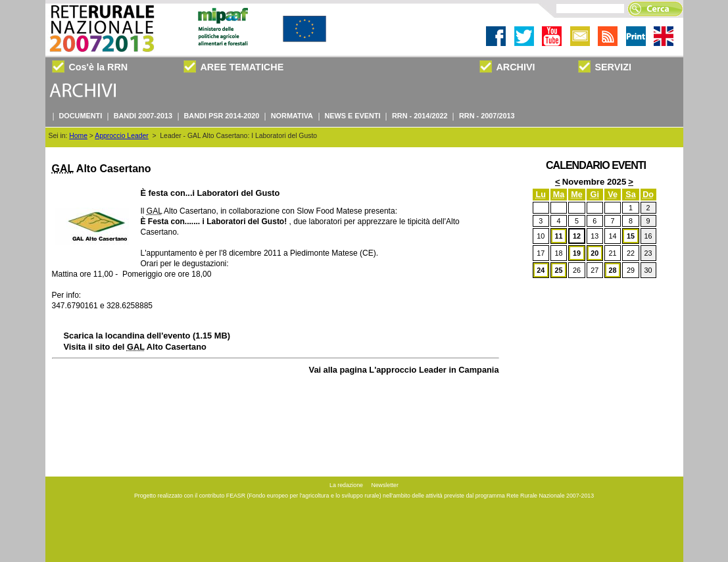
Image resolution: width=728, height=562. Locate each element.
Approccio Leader (121, 136)
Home (78, 136)
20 (595, 253)
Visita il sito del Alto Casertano (135, 347)
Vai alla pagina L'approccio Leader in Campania (404, 370)
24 (541, 270)
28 (613, 270)
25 (559, 270)
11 (559, 236)
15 (631, 236)
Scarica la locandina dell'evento (147, 336)
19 (577, 253)
